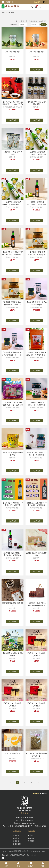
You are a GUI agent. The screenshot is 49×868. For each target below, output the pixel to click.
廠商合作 (31, 835)
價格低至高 (33, 21)
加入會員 (16, 835)
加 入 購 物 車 (14, 69)
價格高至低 (43, 21)
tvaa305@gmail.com (29, 823)
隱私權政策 (17, 844)
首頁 (3, 12)
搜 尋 (43, 24)
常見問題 (31, 841)
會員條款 (16, 841)
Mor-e (5, 853)
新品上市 (24, 21)
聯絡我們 (31, 838)
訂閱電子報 (9, 2)
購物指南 (16, 838)
